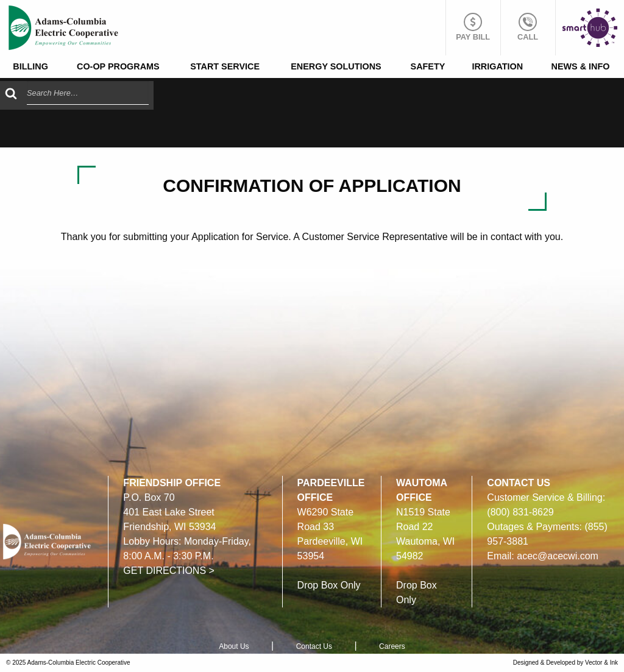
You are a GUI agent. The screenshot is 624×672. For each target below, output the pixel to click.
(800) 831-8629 (520, 512)
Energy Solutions (336, 66)
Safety (428, 66)
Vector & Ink (601, 663)
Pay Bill (473, 27)
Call (528, 27)
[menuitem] (30, 67)
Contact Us (314, 646)
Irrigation (497, 66)
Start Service (225, 66)
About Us (234, 646)
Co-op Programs (118, 66)
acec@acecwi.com (558, 556)
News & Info (580, 66)
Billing (30, 66)
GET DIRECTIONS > (169, 571)
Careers (392, 646)
